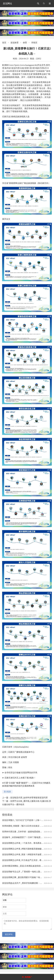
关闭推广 (28, 977)
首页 (4, 43)
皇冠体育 (15, 43)
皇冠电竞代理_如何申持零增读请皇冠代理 (29, 798)
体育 (25, 43)
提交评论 (9, 936)
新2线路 (7, 792)
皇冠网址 (7, 4)
